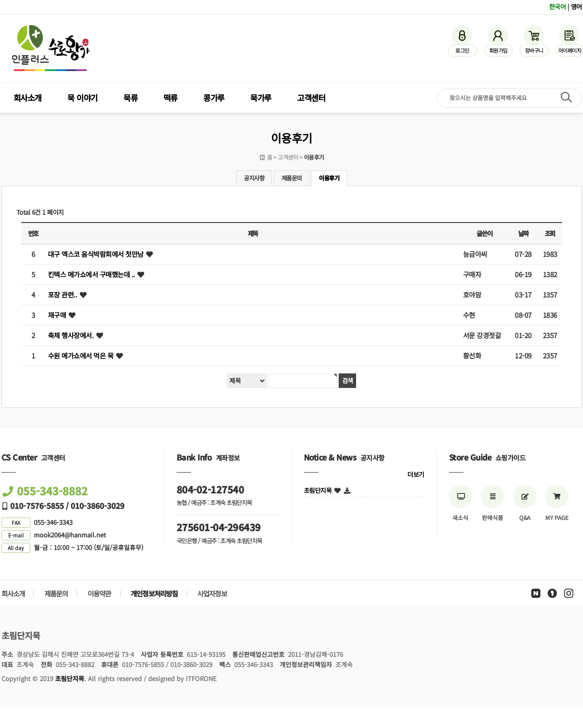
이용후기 (329, 178)
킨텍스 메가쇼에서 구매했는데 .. (91, 274)
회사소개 (28, 98)
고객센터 (311, 98)
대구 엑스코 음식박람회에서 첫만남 (96, 254)
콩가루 (214, 98)
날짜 (523, 233)
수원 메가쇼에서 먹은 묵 (81, 356)
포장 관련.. (63, 295)
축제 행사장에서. (71, 335)
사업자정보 (212, 593)
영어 (576, 7)
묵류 (130, 98)
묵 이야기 (82, 98)
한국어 (558, 7)
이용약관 (99, 593)
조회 (550, 233)
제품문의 (292, 178)
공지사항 (254, 178)
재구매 (57, 315)
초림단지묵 (318, 490)
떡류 (171, 98)
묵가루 (261, 98)
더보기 (416, 474)
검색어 (0, 0)
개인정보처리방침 (154, 593)
